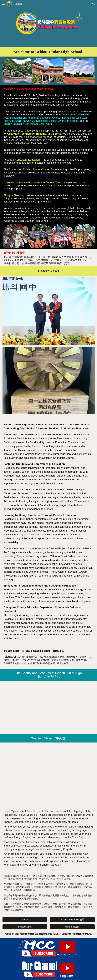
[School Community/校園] (72, 920)
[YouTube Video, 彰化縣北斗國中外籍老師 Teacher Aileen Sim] (49, 775)
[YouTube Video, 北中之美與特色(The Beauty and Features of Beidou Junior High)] (49, 708)
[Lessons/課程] (25, 927)
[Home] (25, 920)
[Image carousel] (49, 382)
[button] (3, 4)
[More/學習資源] (72, 927)
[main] (49, 52)
